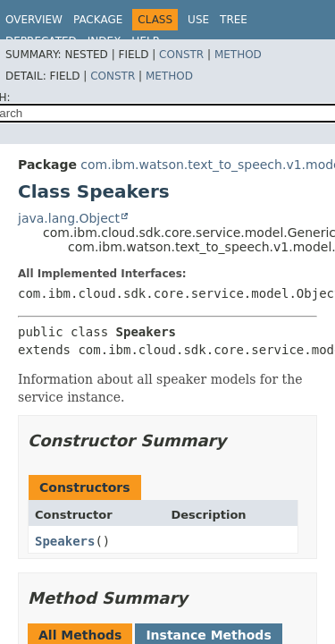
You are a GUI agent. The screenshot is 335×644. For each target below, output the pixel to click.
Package (98, 20)
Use (198, 20)
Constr (181, 55)
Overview (34, 20)
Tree (234, 20)
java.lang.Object (69, 218)
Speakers (65, 541)
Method (238, 55)
